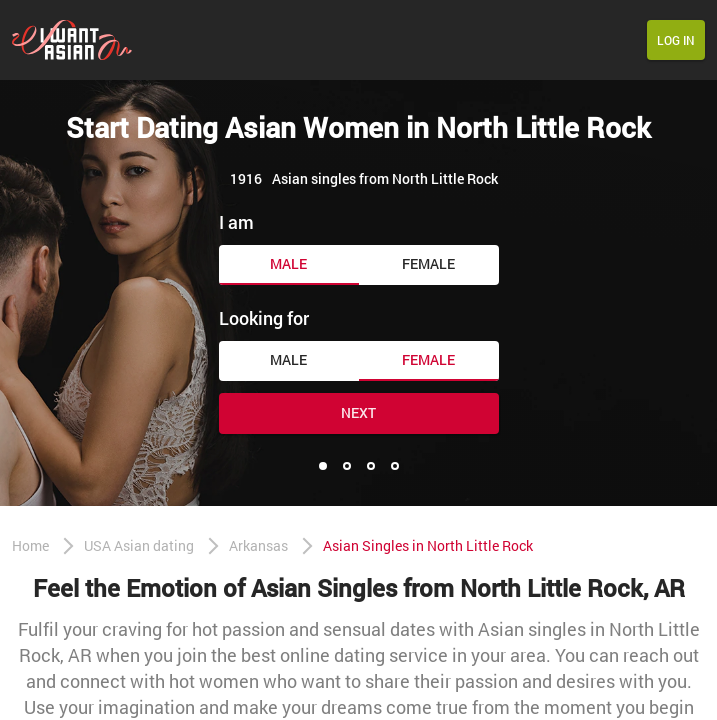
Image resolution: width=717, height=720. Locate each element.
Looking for (264, 318)
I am (236, 222)
